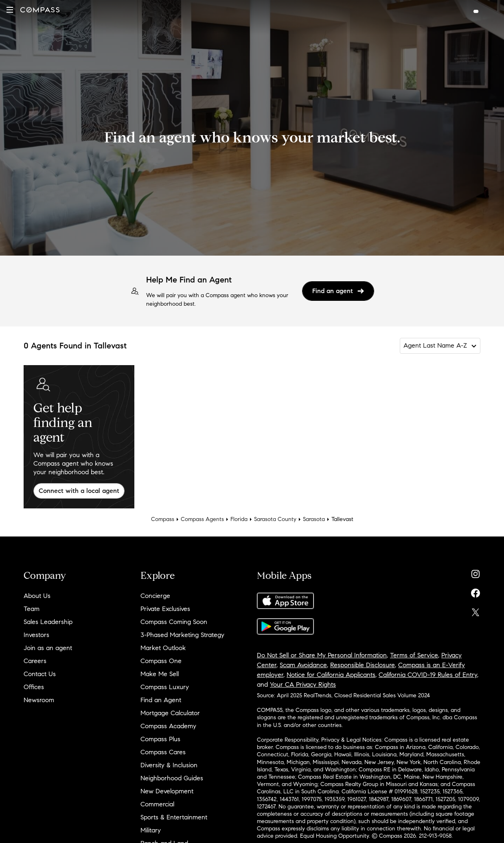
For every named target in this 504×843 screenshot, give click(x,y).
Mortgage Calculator (170, 713)
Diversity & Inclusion (169, 765)
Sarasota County (275, 519)
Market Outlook (163, 648)
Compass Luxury (165, 687)
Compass (163, 519)
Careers (35, 661)
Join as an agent (48, 648)
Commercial (157, 804)
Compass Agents (202, 519)
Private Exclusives (165, 609)
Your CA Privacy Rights (303, 684)
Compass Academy (168, 726)
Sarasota (314, 519)
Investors (36, 635)
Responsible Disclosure (363, 665)
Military (151, 830)
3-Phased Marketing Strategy (182, 635)
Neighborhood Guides (172, 778)
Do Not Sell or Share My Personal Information (322, 655)
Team (32, 609)
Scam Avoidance (303, 665)
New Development (167, 791)
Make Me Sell (160, 674)
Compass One (161, 661)
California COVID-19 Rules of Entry (428, 675)
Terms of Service (414, 655)
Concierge (155, 596)
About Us (37, 596)
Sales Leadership (48, 622)
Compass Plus (160, 739)
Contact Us (40, 674)
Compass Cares (163, 752)
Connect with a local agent (79, 491)
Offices (34, 687)
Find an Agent (161, 700)
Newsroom (39, 700)
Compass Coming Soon (174, 622)
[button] (10, 10)
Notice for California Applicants (331, 675)
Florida (239, 519)
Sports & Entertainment (174, 817)
